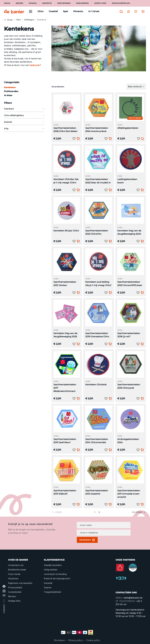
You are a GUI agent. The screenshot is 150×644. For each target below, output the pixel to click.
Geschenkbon (64, 3)
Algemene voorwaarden (20, 583)
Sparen (48, 588)
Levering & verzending (55, 574)
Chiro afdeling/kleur (24, 115)
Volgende (139, 512)
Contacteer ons (16, 565)
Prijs (24, 129)
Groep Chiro (100, 3)
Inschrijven (87, 540)
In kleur (8, 95)
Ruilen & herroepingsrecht (57, 579)
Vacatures (13, 579)
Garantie (48, 583)
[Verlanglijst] (135, 12)
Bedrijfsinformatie (17, 570)
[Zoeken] (121, 12)
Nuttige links (14, 601)
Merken (12, 596)
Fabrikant (24, 109)
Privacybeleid (15, 588)
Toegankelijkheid (52, 592)
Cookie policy (93, 640)
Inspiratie (47, 3)
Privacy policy (76, 640)
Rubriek (24, 122)
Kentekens (10, 87)
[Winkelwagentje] (142, 12)
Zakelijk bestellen (121, 3)
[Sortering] (136, 87)
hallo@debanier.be (133, 598)
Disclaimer (60, 640)
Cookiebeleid (15, 592)
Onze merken (82, 3)
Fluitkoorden (11, 91)
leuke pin (35, 65)
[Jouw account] (128, 12)
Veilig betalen (51, 570)
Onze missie (14, 574)
